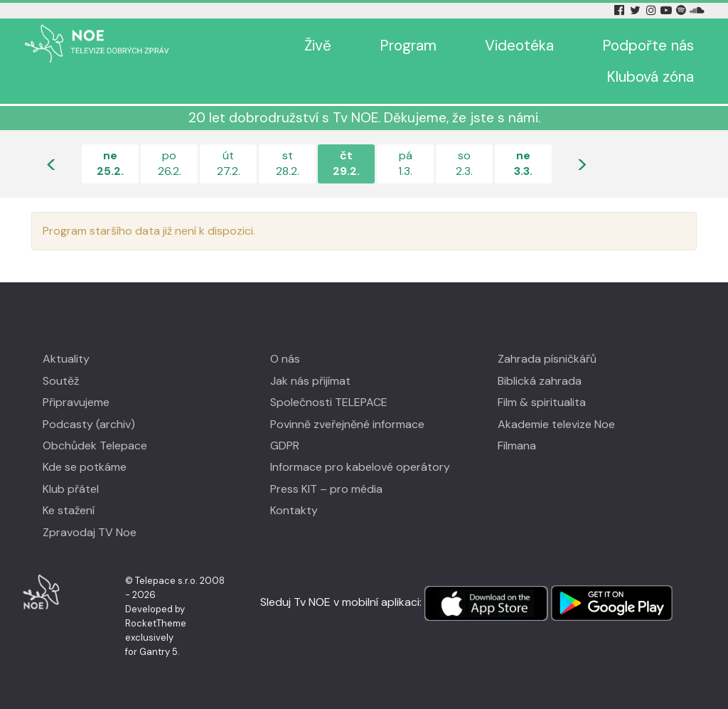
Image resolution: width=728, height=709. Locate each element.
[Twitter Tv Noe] (636, 10)
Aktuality (66, 359)
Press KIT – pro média (326, 489)
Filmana (517, 446)
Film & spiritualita (542, 402)
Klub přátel (71, 489)
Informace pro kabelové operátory (360, 467)
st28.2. (288, 163)
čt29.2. (346, 163)
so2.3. (464, 163)
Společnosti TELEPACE (329, 402)
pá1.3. (405, 163)
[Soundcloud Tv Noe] (697, 10)
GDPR (285, 446)
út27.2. (229, 163)
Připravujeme (76, 402)
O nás (285, 359)
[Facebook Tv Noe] (621, 10)
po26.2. (170, 163)
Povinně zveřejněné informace (347, 424)
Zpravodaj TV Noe (90, 532)
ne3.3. (523, 163)
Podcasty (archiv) (89, 424)
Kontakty (294, 510)
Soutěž (61, 381)
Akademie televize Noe (556, 424)
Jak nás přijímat (310, 381)
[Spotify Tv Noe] (682, 10)
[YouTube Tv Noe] (668, 10)
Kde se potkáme (85, 467)
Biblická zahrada (540, 381)
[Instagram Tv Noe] (653, 10)
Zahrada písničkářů (547, 359)
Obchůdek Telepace (95, 446)
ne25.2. (110, 163)
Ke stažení (69, 510)
